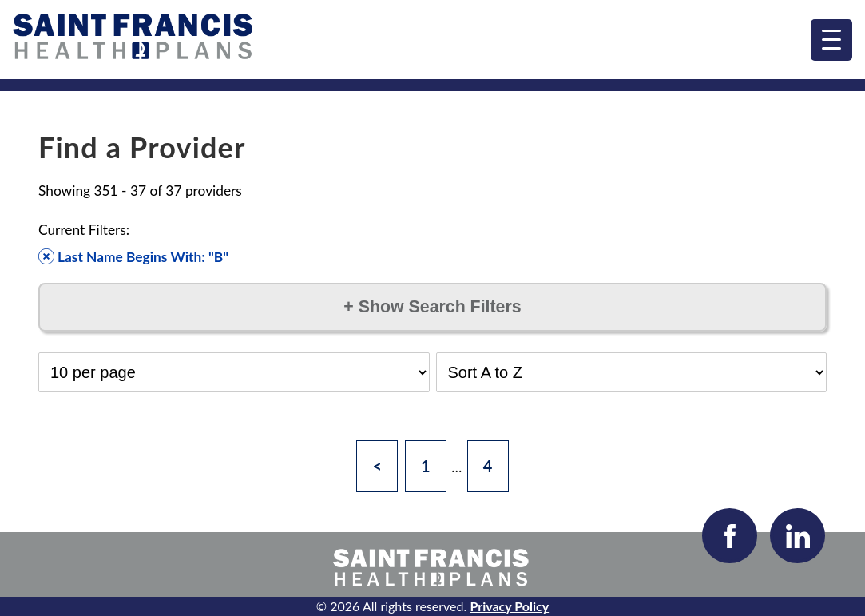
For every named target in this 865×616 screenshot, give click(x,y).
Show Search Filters (432, 307)
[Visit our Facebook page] (730, 536)
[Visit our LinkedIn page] (798, 536)
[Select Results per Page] (234, 372)
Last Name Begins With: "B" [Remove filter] (133, 257)
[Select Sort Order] (632, 372)
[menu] (831, 40)
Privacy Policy (509, 606)
